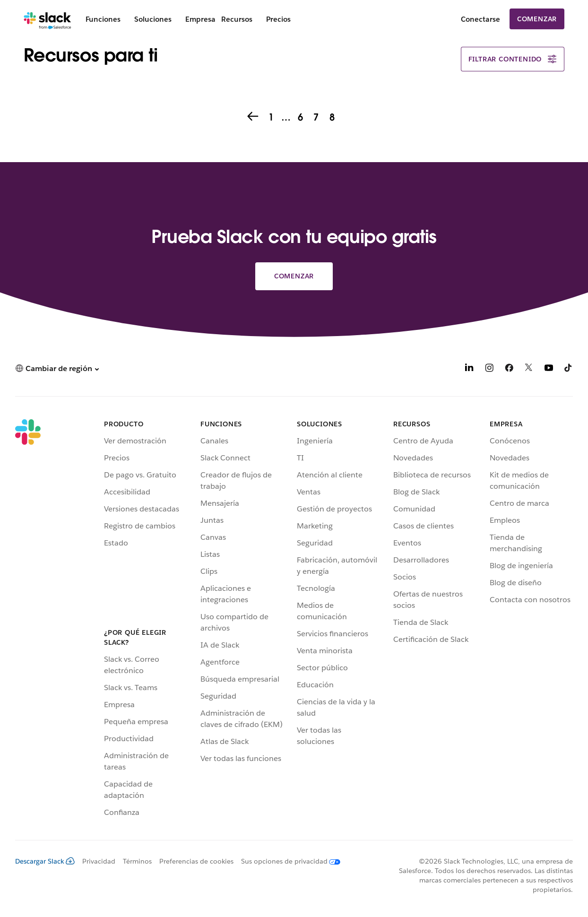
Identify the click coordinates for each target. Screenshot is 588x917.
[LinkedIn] (469, 369)
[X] (529, 369)
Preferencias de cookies (196, 861)
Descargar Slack (45, 861)
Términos (137, 861)
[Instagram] (489, 369)
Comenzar (537, 19)
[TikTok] (569, 369)
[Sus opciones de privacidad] (287, 861)
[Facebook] (509, 369)
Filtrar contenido (513, 59)
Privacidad (99, 861)
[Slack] (48, 19)
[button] (57, 368)
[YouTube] (549, 369)
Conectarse (480, 19)
